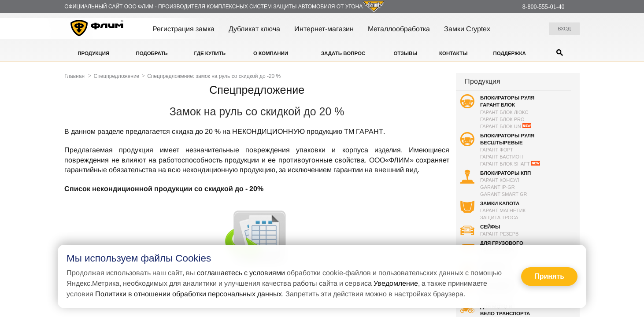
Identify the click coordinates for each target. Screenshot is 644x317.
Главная (74, 76)
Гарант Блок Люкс (504, 112)
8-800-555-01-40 (544, 7)
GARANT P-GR (498, 187)
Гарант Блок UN (506, 126)
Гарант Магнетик (503, 210)
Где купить (210, 53)
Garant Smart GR (503, 194)
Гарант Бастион (502, 157)
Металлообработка (399, 29)
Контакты (453, 53)
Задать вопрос (343, 53)
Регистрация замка (183, 29)
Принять (549, 276)
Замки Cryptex (467, 29)
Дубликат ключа (254, 29)
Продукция (93, 53)
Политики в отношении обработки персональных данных (189, 294)
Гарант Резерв (499, 234)
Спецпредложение (117, 76)
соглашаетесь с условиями (241, 273)
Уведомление (396, 283)
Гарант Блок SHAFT (510, 164)
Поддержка (509, 53)
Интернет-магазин (324, 29)
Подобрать (152, 53)
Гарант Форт (497, 150)
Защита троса (499, 217)
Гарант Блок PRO (502, 119)
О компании (271, 53)
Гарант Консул (500, 180)
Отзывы (406, 53)
